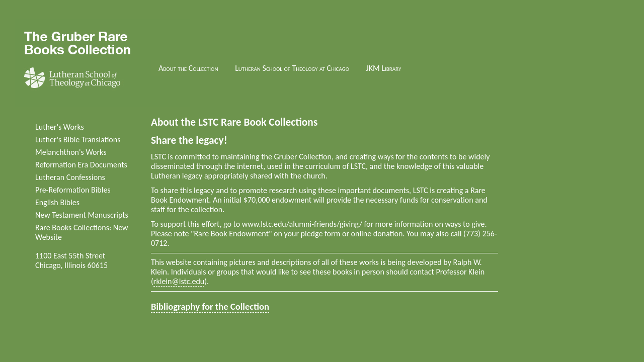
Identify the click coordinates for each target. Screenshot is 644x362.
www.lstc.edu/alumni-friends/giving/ (301, 224)
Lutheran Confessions (70, 177)
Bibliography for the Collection (210, 306)
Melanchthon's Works (71, 152)
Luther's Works (60, 127)
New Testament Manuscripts (82, 215)
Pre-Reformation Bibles (73, 190)
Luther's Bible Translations (78, 140)
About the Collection (188, 68)
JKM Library (384, 68)
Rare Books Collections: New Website (82, 232)
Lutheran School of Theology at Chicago (292, 68)
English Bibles (57, 202)
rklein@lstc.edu (179, 281)
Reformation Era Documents (81, 165)
